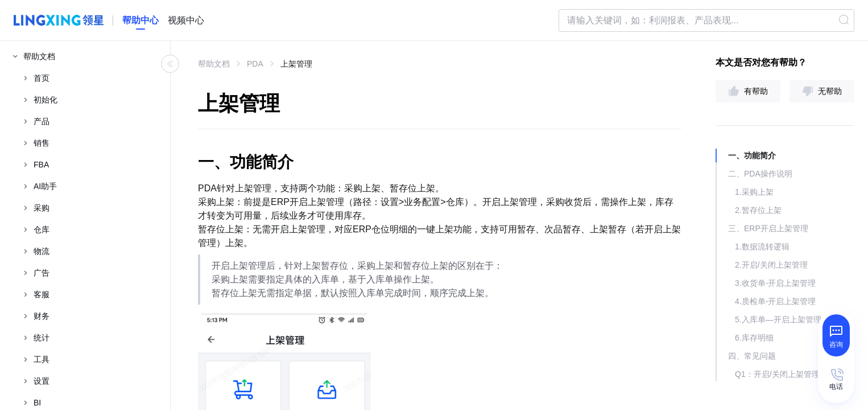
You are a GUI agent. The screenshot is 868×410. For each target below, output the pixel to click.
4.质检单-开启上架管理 (775, 301)
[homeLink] (140, 20)
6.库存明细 (754, 338)
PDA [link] (255, 64)
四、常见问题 (752, 356)
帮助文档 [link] (214, 64)
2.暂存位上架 (758, 210)
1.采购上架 (754, 192)
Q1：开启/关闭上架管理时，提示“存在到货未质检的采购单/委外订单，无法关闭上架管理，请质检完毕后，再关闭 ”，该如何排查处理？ (795, 374)
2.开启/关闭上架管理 (771, 265)
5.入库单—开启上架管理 (778, 319)
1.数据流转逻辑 (762, 247)
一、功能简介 (752, 155)
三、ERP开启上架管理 (768, 228)
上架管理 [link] (296, 64)
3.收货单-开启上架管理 (775, 283)
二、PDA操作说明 (760, 174)
